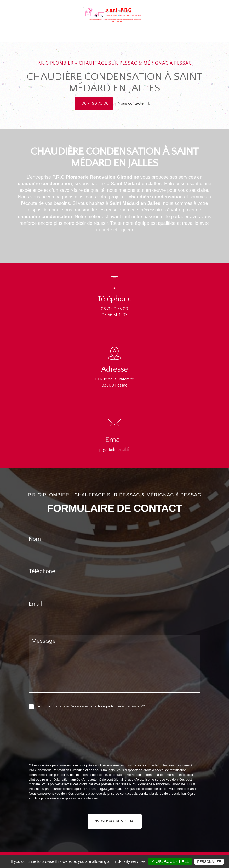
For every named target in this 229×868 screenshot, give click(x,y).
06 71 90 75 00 (95, 103)
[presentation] (84, 748)
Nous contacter (134, 103)
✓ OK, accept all (170, 861)
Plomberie (80, 28)
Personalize (209, 862)
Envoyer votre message (115, 821)
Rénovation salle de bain (134, 28)
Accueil (62, 28)
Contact (165, 28)
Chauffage (101, 28)
